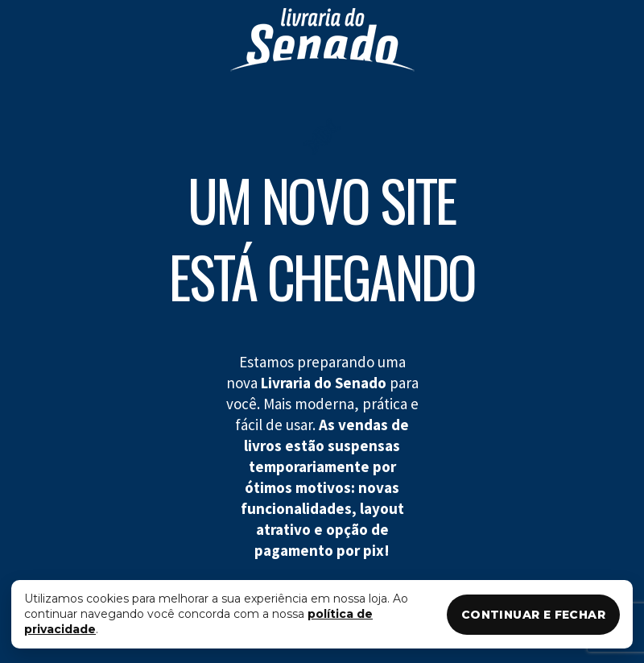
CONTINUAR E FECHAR (533, 615)
